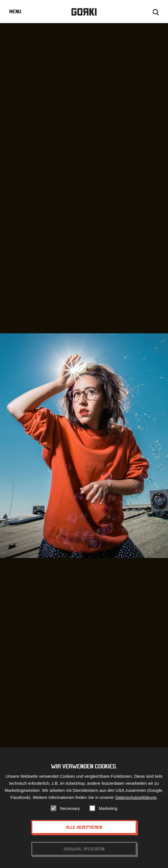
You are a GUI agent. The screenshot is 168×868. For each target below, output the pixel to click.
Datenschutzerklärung (136, 802)
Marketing (108, 813)
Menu (15, 11)
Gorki (84, 12)
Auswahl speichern (84, 853)
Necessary (70, 813)
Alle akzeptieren (84, 831)
